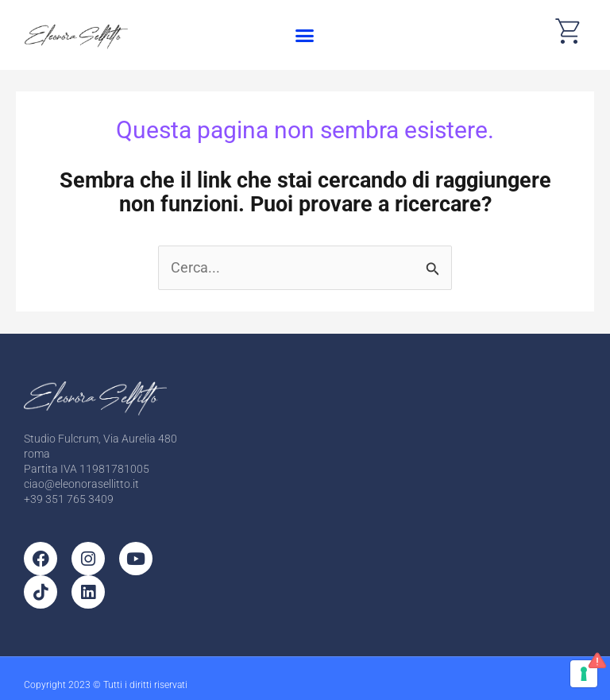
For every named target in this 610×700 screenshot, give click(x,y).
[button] (304, 35)
